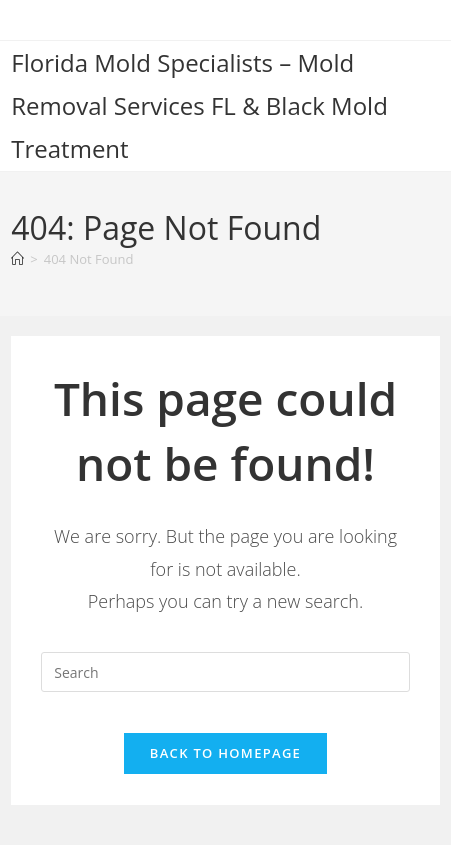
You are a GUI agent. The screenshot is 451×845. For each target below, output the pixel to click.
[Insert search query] (225, 672)
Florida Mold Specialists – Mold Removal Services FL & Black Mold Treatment (199, 105)
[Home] (17, 259)
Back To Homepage (225, 753)
